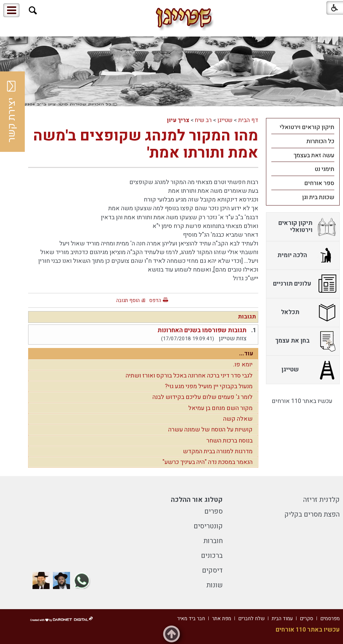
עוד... (246, 354)
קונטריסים (208, 526)
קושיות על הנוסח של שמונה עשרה (210, 430)
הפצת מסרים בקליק (312, 514)
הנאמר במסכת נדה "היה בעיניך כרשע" (208, 462)
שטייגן (225, 120)
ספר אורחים (319, 183)
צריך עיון (178, 120)
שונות (215, 585)
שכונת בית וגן (318, 197)
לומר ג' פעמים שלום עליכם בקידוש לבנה (202, 397)
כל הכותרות (320, 141)
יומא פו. (243, 365)
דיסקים (212, 570)
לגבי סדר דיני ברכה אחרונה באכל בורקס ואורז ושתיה (189, 376)
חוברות (213, 541)
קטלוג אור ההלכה (197, 500)
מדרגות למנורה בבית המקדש (218, 451)
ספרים (214, 511)
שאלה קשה (238, 419)
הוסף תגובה (128, 300)
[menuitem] (303, 127)
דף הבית (248, 120)
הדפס (155, 300)
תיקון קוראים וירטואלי (307, 127)
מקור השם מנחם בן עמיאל (220, 408)
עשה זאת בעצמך (314, 155)
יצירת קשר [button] (12, 112)
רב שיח (203, 120)
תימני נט (324, 169)
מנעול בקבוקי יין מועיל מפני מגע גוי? (209, 386)
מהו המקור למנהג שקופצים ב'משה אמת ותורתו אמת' (146, 144)
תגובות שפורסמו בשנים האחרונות (202, 330)
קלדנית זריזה (321, 500)
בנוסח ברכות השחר (229, 441)
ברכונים (212, 556)
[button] (33, 11)
